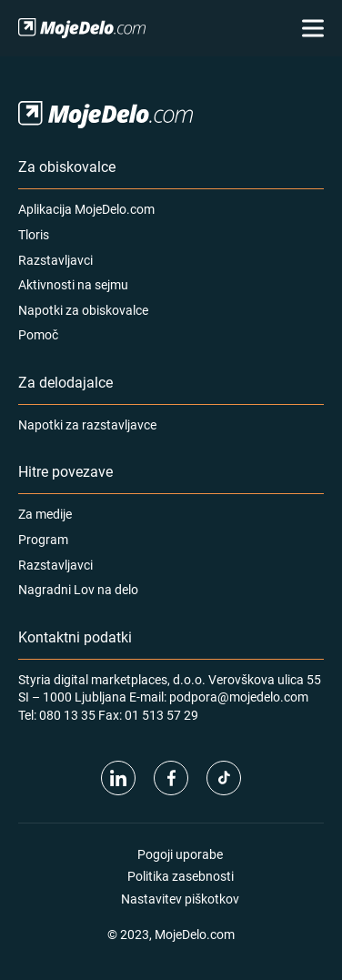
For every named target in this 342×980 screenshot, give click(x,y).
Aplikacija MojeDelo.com (86, 209)
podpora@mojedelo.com (239, 697)
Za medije (45, 514)
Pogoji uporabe (180, 854)
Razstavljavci (55, 260)
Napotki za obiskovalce (83, 310)
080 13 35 (67, 715)
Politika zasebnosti (181, 876)
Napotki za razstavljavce (87, 424)
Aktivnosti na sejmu (73, 284)
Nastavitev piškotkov (180, 899)
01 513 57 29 (161, 715)
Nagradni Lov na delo (78, 589)
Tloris (34, 234)
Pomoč (38, 334)
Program (43, 539)
